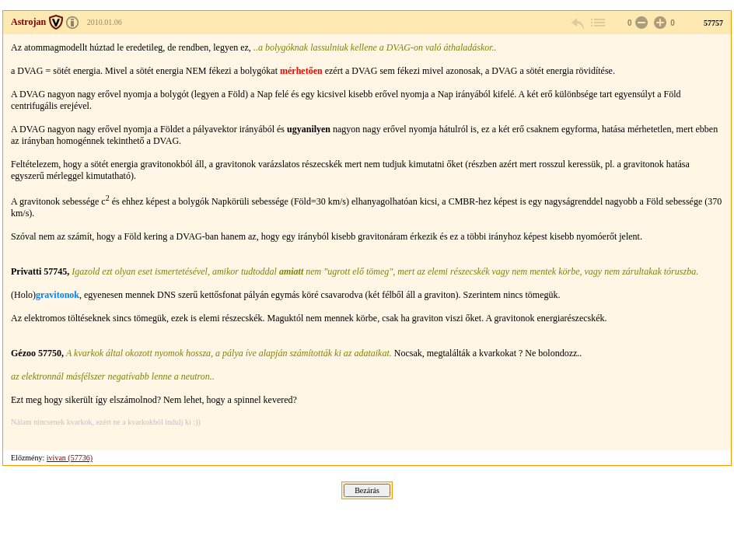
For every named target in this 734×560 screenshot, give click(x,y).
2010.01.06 (105, 22)
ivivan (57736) (70, 458)
